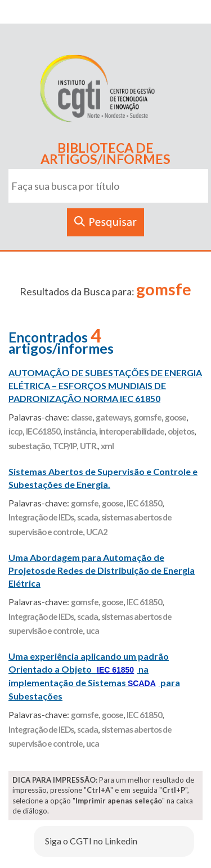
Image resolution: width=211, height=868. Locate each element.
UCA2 (97, 532)
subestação (29, 446)
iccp (15, 431)
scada (87, 517)
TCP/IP (65, 446)
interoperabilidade (132, 431)
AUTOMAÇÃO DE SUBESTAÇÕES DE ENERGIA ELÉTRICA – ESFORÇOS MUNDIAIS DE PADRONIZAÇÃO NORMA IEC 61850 (105, 385)
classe (82, 417)
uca (93, 631)
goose (176, 417)
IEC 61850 (144, 503)
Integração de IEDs (41, 517)
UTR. (89, 446)
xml (107, 446)
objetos (181, 431)
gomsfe (148, 417)
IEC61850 (43, 431)
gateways (113, 417)
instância (80, 431)
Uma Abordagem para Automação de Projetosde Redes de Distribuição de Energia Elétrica (102, 570)
